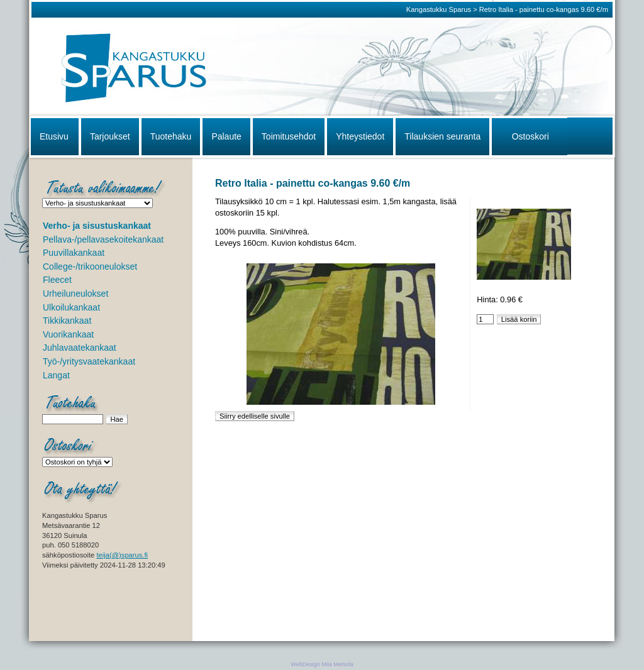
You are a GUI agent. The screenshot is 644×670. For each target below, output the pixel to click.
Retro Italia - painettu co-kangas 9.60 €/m (544, 9)
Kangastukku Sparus (439, 9)
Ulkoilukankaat (71, 307)
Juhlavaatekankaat (80, 348)
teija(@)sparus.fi (122, 555)
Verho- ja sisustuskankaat (97, 226)
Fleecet (57, 280)
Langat (56, 375)
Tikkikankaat (67, 321)
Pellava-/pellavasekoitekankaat (103, 239)
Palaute (226, 136)
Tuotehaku (171, 136)
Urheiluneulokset (75, 294)
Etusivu (54, 136)
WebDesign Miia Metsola (322, 664)
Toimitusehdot (289, 136)
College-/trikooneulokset (90, 266)
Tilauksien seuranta (442, 136)
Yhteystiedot (360, 136)
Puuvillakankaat (74, 253)
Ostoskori (530, 136)
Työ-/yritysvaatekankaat (89, 361)
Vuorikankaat (68, 334)
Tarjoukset (110, 136)
